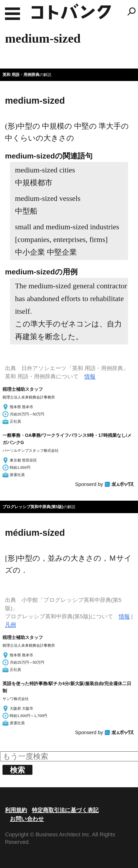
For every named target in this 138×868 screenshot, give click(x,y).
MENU (12, 14)
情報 (90, 376)
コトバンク (71, 11)
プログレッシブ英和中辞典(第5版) (33, 507)
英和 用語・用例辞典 (21, 75)
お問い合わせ (27, 819)
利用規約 (16, 810)
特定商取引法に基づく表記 (65, 810)
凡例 (10, 625)
